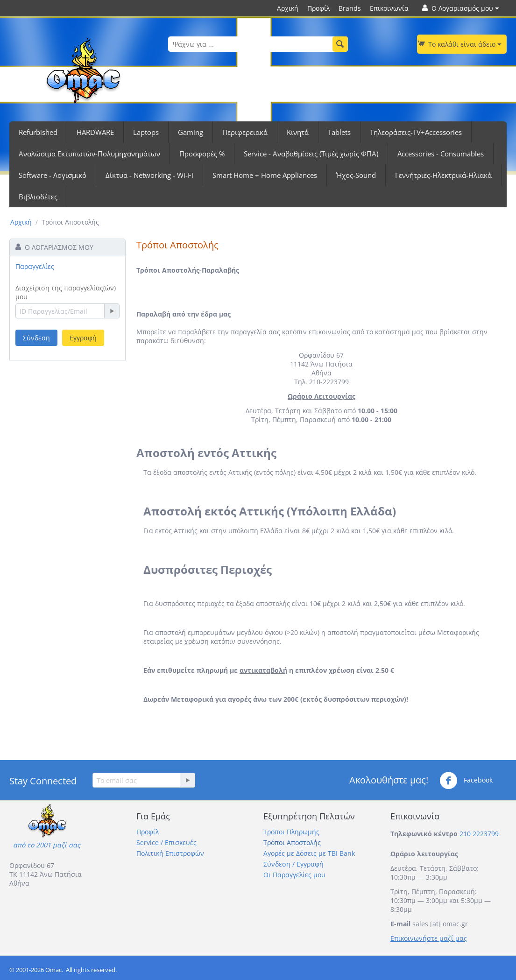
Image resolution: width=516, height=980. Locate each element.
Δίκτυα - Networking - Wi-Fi (149, 175)
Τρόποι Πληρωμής (291, 832)
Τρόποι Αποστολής (292, 843)
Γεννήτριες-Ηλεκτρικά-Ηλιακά (443, 175)
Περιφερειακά (245, 132)
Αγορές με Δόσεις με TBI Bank (309, 853)
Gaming (191, 132)
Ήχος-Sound (356, 175)
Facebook (466, 781)
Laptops (146, 132)
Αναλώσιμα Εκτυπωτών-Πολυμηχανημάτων (89, 154)
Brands (350, 8)
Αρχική (288, 8)
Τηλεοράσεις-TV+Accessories (416, 132)
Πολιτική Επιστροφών (170, 853)
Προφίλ (318, 8)
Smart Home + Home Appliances (265, 175)
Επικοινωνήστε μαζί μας (429, 938)
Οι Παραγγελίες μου (294, 875)
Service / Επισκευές (166, 843)
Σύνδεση (36, 338)
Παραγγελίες (35, 266)
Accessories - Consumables (441, 154)
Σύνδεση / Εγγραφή (293, 864)
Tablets (339, 132)
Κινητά (298, 132)
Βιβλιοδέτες (38, 197)
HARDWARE (95, 132)
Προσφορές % (202, 154)
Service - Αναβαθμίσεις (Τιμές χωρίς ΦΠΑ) (311, 154)
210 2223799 (479, 834)
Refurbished (38, 132)
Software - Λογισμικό (53, 175)
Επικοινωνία (389, 8)
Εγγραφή (83, 338)
